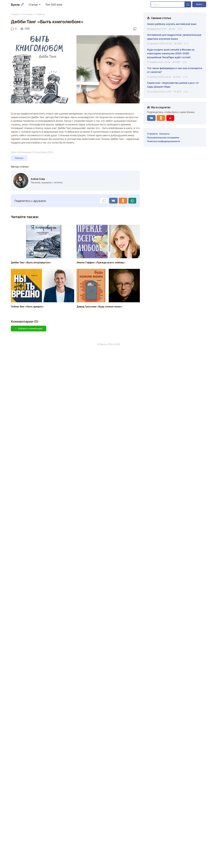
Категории (28, 14)
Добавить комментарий (29, 328)
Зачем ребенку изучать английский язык (172, 24)
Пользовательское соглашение (163, 137)
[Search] (168, 4)
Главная (15, 14)
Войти (199, 4)
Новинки (41, 14)
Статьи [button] (34, 4)
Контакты (164, 134)
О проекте (152, 134)
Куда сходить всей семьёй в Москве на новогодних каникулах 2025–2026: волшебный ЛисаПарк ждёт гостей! (171, 53)
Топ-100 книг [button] (54, 4)
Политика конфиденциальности (164, 141)
